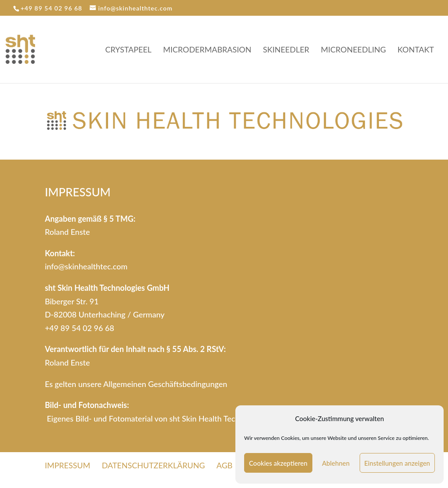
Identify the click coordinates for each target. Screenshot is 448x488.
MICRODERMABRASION (207, 50)
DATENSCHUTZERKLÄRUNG (154, 465)
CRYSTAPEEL (129, 50)
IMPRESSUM (67, 465)
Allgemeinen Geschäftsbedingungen (165, 384)
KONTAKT (416, 50)
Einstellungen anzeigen (397, 463)
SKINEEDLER (286, 50)
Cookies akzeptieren (278, 463)
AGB (225, 465)
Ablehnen (336, 463)
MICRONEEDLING (353, 50)
